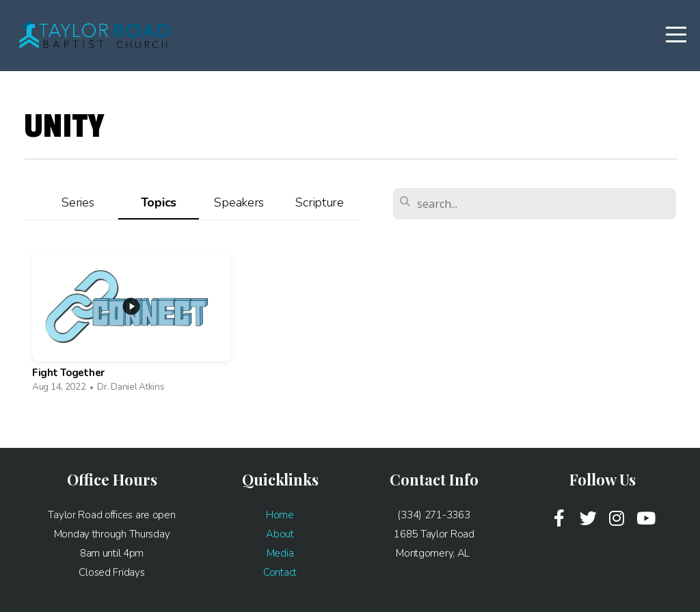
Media (280, 553)
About (280, 534)
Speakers (239, 202)
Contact (280, 572)
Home (280, 515)
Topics (159, 202)
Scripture (319, 202)
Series (78, 202)
